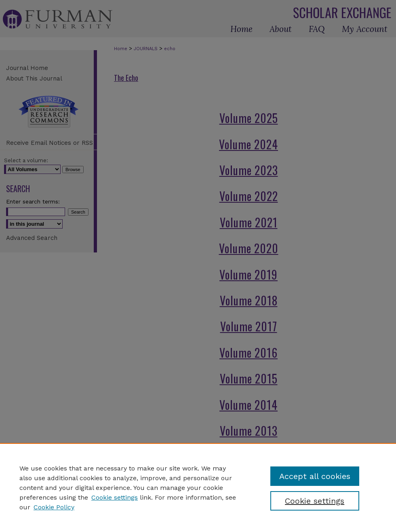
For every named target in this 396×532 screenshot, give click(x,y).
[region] (198, 487)
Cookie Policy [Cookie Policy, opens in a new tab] (54, 507)
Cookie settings (115, 497)
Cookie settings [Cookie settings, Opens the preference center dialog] (315, 501)
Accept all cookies (315, 476)
